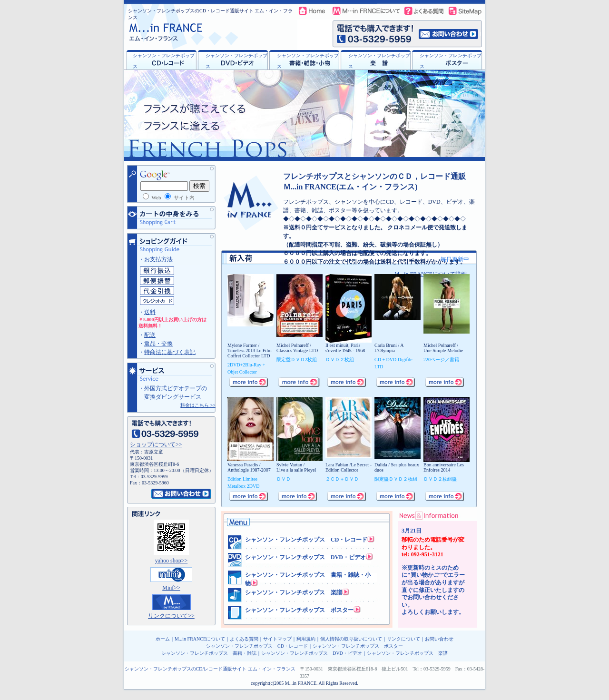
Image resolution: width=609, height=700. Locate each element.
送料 (150, 312)
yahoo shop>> (172, 561)
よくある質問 (244, 639)
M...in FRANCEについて (200, 639)
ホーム (163, 639)
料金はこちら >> (198, 405)
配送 (150, 335)
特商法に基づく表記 (170, 352)
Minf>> (171, 588)
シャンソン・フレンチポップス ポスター (299, 610)
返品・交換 (158, 344)
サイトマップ (277, 639)
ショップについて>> (156, 444)
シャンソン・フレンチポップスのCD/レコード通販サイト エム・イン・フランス (210, 669)
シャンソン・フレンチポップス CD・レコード (306, 540)
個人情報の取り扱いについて (351, 639)
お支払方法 (158, 259)
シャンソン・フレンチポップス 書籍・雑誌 (209, 653)
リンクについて (403, 639)
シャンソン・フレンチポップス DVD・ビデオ (305, 557)
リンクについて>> (171, 616)
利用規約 (306, 639)
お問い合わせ (439, 639)
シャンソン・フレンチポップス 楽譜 (294, 592)
